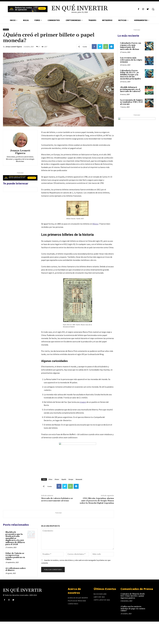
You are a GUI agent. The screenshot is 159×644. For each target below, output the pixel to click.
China (50, 479)
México (95, 224)
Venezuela (79, 479)
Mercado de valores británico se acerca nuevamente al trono (57, 499)
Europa (71, 479)
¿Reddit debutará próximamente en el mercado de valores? (130, 89)
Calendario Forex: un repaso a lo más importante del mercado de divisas (131, 46)
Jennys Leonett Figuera (14, 47)
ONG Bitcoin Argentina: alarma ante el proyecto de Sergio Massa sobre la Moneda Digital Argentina (97, 501)
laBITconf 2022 (99, 597)
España (64, 479)
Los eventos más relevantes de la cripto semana (131, 60)
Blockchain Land (100, 594)
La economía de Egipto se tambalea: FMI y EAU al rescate (132, 102)
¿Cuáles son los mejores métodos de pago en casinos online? (133, 609)
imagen (83, 402)
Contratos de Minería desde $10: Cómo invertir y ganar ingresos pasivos (133, 596)
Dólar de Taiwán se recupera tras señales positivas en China (15, 556)
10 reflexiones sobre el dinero (16, 569)
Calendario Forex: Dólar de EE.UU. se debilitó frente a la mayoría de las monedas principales (130, 75)
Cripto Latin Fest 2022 (102, 600)
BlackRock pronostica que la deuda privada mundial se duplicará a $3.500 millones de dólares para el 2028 (15, 538)
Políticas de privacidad (77, 601)
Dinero (6, 30)
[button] (153, 9)
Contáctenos (73, 604)
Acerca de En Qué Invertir (78, 598)
